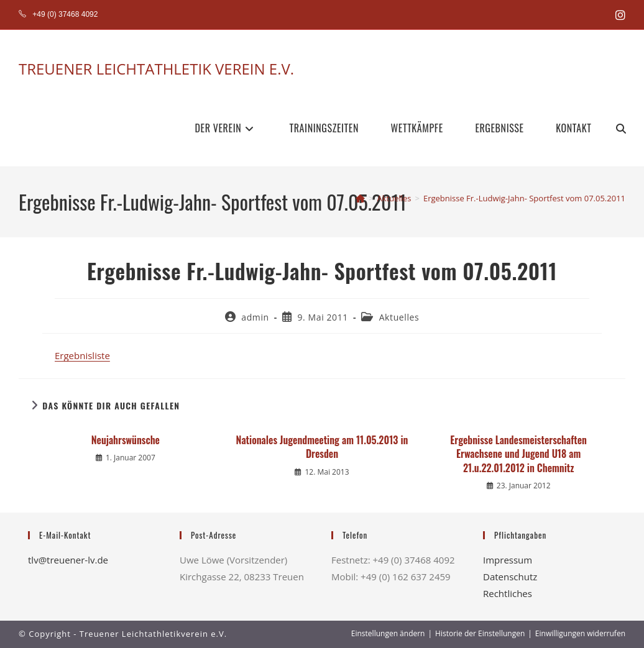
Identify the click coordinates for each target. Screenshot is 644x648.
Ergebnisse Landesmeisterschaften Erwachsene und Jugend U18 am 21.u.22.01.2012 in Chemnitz (518, 454)
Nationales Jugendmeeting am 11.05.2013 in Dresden (322, 447)
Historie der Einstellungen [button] (480, 633)
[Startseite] (360, 198)
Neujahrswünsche (126, 440)
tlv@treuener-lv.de (68, 560)
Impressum (508, 560)
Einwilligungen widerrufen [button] (580, 633)
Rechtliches (508, 593)
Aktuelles (399, 317)
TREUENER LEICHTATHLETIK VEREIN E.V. (156, 69)
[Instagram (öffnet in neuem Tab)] (619, 15)
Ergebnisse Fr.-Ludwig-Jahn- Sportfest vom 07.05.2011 (524, 198)
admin (255, 317)
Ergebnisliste (82, 355)
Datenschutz (510, 577)
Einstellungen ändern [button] (388, 633)
